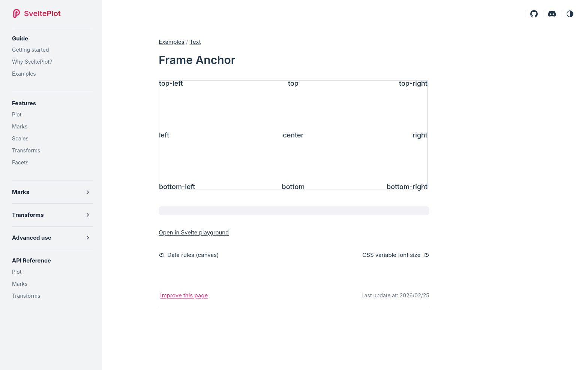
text (195, 42)
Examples (171, 42)
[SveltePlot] (39, 13)
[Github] (534, 14)
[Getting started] (52, 50)
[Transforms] (52, 151)
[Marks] (52, 127)
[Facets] (52, 163)
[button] (570, 14)
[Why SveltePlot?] (52, 62)
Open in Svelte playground (194, 232)
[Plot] (52, 115)
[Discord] (552, 14)
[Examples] (52, 74)
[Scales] (52, 139)
